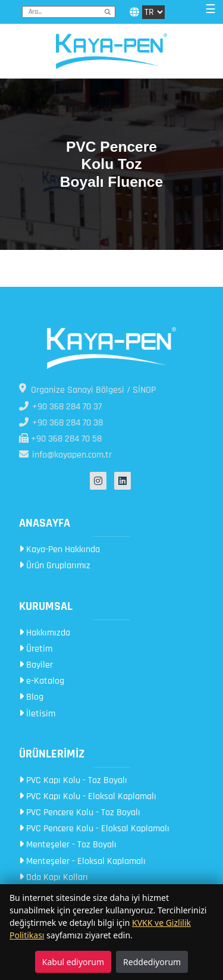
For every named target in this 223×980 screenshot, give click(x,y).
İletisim (37, 714)
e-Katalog (42, 681)
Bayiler (36, 665)
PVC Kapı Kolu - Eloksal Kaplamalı (88, 796)
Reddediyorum (152, 962)
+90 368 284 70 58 (60, 439)
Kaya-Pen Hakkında (59, 550)
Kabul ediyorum (73, 962)
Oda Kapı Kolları (54, 877)
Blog (31, 697)
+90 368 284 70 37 (60, 407)
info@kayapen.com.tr (65, 455)
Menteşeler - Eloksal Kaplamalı (82, 861)
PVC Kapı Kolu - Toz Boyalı (73, 780)
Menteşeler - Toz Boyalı (68, 845)
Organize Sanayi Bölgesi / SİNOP (87, 390)
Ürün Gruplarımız (55, 566)
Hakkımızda (45, 633)
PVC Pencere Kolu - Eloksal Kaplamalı (94, 829)
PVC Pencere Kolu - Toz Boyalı (80, 813)
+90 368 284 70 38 (61, 423)
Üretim (36, 649)
